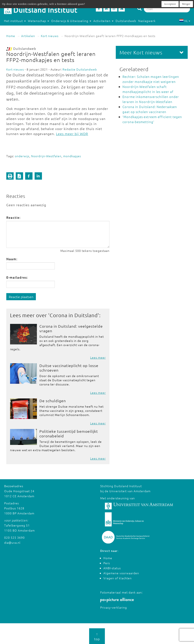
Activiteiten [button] (103, 21)
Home (11, 36)
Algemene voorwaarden (121, 573)
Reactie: (13, 217)
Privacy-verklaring (114, 607)
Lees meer (98, 357)
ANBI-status (112, 568)
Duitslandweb (126, 21)
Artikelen (28, 36)
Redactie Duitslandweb (80, 69)
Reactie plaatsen (21, 297)
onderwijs (22, 156)
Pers (107, 563)
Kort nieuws (50, 36)
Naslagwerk (147, 21)
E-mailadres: (17, 277)
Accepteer (170, 4)
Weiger (186, 4)
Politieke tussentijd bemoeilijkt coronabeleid (69, 433)
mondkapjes (72, 156)
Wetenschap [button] (38, 21)
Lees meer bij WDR (72, 134)
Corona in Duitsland (74, 315)
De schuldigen (53, 401)
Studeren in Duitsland (22, 29)
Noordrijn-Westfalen (46, 156)
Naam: (12, 259)
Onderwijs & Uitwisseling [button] (71, 21)
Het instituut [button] (15, 21)
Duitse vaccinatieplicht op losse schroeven (69, 368)
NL (185, 21)
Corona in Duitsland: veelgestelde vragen (71, 328)
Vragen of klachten (118, 578)
